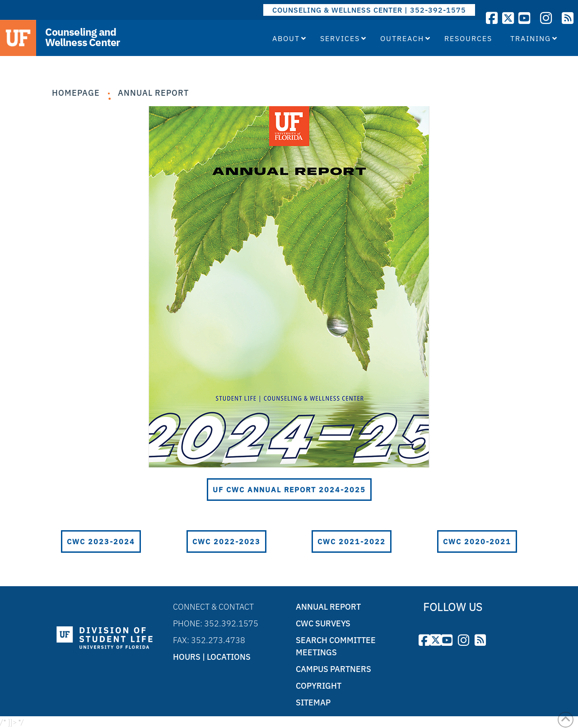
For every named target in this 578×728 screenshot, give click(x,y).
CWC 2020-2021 (477, 541)
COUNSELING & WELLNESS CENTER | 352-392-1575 (369, 10)
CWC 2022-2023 (226, 541)
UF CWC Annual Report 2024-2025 (289, 489)
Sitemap (313, 702)
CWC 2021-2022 (352, 541)
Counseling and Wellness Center (82, 37)
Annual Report (153, 93)
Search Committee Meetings (336, 646)
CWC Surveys (323, 623)
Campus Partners (333, 669)
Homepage (76, 93)
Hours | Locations (212, 656)
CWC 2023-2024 (101, 541)
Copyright (319, 685)
